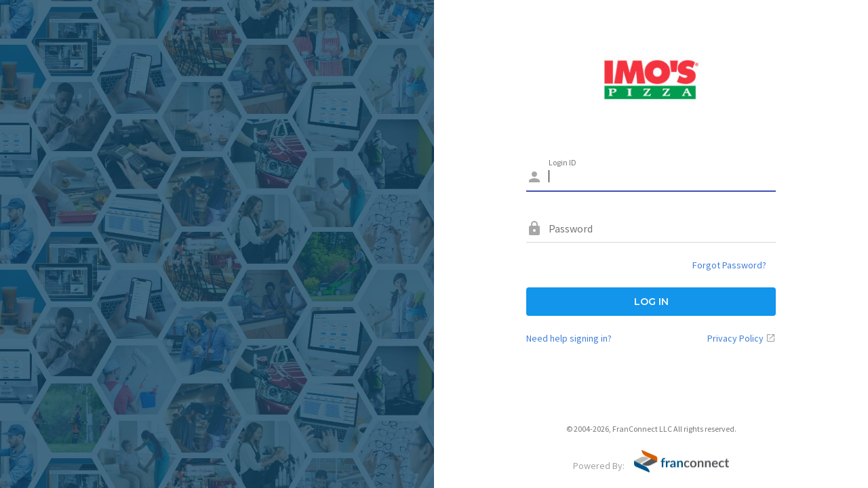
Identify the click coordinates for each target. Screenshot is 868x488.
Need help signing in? (569, 338)
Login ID (563, 162)
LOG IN (651, 302)
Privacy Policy (735, 338)
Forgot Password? (729, 265)
